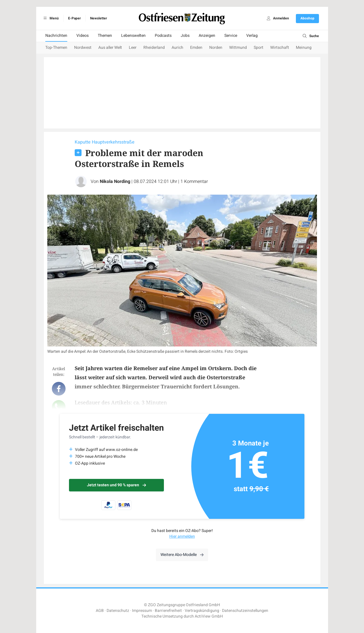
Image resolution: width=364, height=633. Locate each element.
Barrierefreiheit (168, 611)
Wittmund (238, 48)
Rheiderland (154, 48)
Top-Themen (56, 48)
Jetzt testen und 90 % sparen (116, 485)
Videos (83, 36)
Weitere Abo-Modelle (182, 555)
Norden (216, 48)
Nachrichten (56, 36)
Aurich (177, 48)
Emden (196, 48)
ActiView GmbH (209, 616)
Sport (259, 48)
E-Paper (74, 18)
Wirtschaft (280, 48)
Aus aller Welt (110, 48)
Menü (50, 18)
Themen (105, 36)
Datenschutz (118, 611)
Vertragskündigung (202, 611)
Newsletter (98, 18)
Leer (133, 48)
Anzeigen (207, 36)
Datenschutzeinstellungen (245, 611)
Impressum (142, 611)
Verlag (252, 36)
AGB (100, 611)
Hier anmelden (182, 536)
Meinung (304, 48)
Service (231, 36)
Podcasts (163, 36)
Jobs (185, 36)
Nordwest (83, 48)
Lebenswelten (133, 36)
